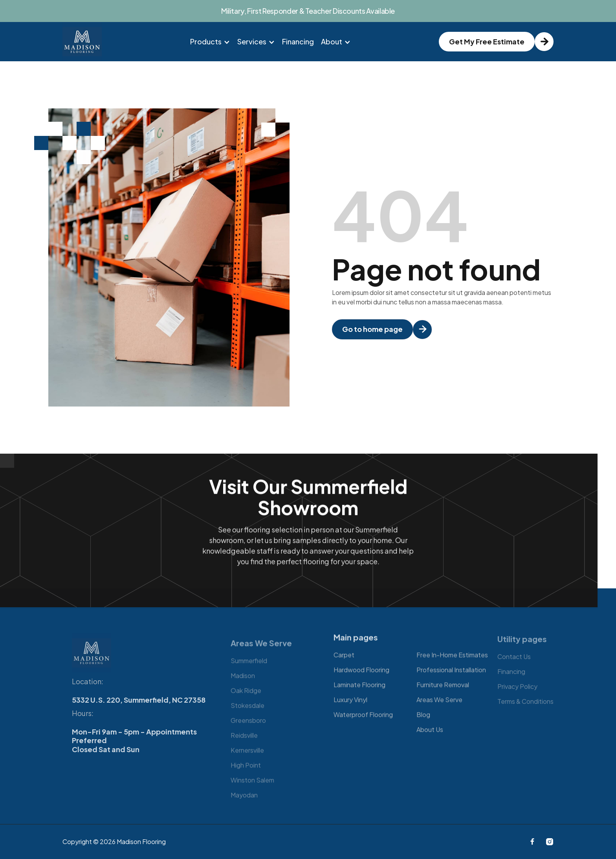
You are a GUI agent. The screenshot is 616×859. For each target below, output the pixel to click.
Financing (298, 42)
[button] (210, 42)
